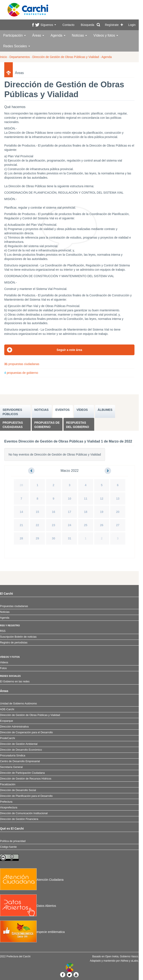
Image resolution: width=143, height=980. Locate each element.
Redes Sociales (17, 46)
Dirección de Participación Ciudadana (22, 773)
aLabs (135, 961)
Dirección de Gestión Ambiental (19, 744)
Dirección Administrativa (14, 727)
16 (53, 512)
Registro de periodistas (14, 643)
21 (21, 525)
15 (38, 512)
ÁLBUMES (105, 410)
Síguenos (48, 25)
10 (70, 499)
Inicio (4, 57)
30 (53, 538)
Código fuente (8, 847)
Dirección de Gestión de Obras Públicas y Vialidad (66, 57)
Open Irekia (112, 956)
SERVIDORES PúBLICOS (12, 412)
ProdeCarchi (7, 738)
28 (21, 485)
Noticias (79, 35)
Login (132, 25)
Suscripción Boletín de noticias (18, 637)
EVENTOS (63, 410)
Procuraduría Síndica (13, 756)
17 (70, 512)
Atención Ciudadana (32, 880)
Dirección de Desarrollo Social (18, 790)
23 (53, 525)
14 (21, 512)
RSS (3, 631)
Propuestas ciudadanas (13, 425)
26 (102, 525)
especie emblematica (32, 932)
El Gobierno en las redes (15, 682)
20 (118, 512)
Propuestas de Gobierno (47, 425)
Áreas (38, 35)
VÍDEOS (82, 410)
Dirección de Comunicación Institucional (24, 813)
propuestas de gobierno (21, 373)
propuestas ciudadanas (22, 364)
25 (86, 525)
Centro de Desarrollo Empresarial (20, 761)
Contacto (68, 25)
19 (102, 512)
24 (70, 525)
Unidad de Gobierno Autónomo (18, 704)
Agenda (58, 35)
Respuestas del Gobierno (78, 425)
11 (86, 499)
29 (38, 538)
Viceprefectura (9, 808)
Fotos (3, 668)
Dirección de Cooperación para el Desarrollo (26, 732)
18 (86, 512)
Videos (4, 662)
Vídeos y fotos (106, 35)
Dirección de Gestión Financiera (19, 819)
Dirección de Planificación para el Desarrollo (26, 796)
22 (38, 525)
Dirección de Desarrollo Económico (21, 750)
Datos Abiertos (28, 906)
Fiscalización (8, 784)
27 (118, 525)
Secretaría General (11, 767)
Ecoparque (6, 721)
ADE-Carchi (7, 709)
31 (70, 538)
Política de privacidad (13, 841)
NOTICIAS (41, 410)
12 (102, 499)
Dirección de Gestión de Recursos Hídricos (26, 779)
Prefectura (6, 802)
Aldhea (124, 961)
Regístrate (112, 25)
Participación (14, 35)
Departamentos (20, 57)
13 (118, 499)
